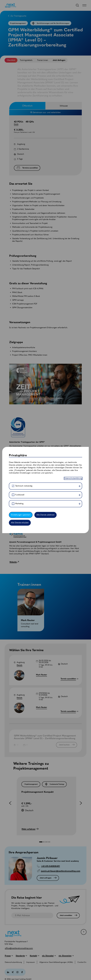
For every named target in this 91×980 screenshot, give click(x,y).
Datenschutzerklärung (73, 478)
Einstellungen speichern (21, 515)
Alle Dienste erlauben (20, 523)
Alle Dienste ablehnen (45, 515)
